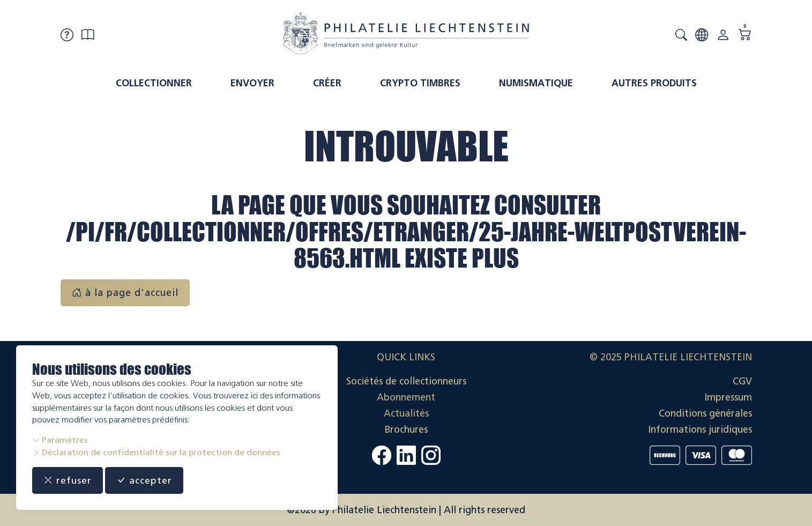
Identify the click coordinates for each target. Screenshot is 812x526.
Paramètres (60, 440)
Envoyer (252, 83)
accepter (145, 480)
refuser (68, 480)
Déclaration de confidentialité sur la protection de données (156, 452)
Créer (327, 83)
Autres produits (654, 83)
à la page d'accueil (125, 293)
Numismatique (536, 83)
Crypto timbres (420, 83)
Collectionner (154, 83)
